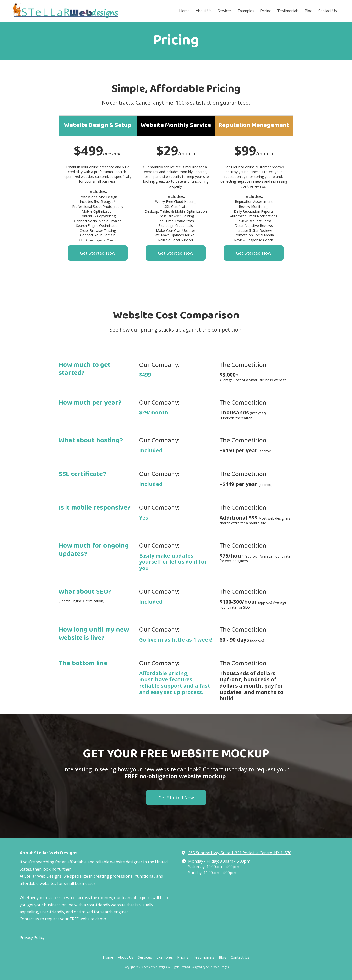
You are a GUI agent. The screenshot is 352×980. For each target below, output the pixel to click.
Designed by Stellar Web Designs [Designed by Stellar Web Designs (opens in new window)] (210, 967)
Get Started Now (98, 253)
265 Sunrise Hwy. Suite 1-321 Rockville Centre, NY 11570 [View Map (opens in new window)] (240, 853)
